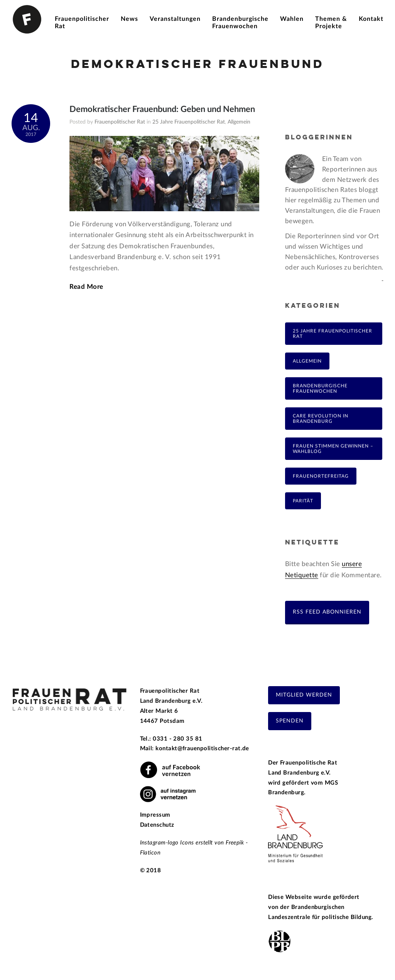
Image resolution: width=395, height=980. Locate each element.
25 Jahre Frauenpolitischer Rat (189, 122)
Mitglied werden (304, 695)
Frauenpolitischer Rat (120, 122)
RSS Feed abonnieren (327, 612)
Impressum (155, 815)
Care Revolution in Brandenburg (321, 419)
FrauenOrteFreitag (321, 476)
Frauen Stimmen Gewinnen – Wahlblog (333, 449)
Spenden (290, 721)
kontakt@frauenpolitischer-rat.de (202, 749)
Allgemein (239, 122)
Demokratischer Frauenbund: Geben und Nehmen (162, 109)
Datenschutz (157, 825)
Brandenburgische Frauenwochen (320, 388)
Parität (303, 501)
